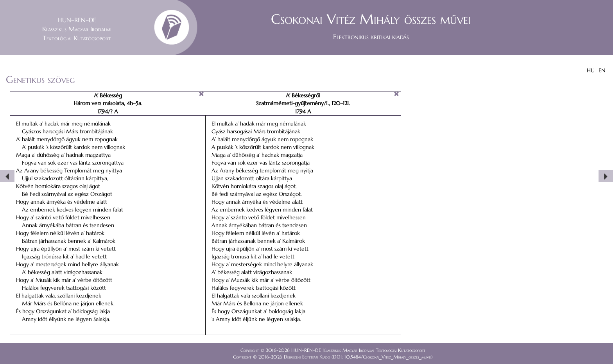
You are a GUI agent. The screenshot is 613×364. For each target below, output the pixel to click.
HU (591, 70)
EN (602, 70)
